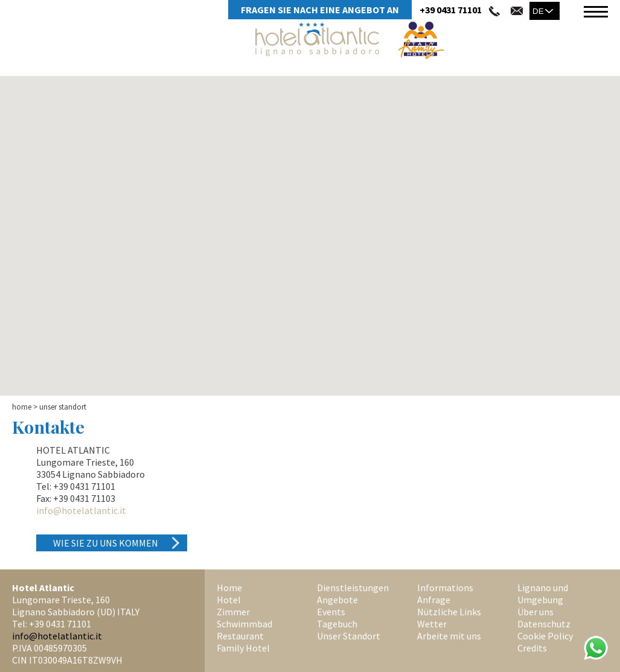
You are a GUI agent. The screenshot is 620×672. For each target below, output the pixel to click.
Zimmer (233, 612)
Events (331, 612)
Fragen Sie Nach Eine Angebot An (320, 10)
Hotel (229, 600)
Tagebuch (337, 624)
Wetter (432, 624)
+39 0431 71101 (451, 10)
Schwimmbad (244, 624)
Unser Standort (349, 636)
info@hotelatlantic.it (81, 510)
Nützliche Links (449, 612)
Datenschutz (544, 624)
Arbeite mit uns (449, 636)
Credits (532, 648)
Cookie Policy (545, 636)
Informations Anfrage (445, 594)
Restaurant (240, 636)
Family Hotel (243, 648)
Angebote (337, 600)
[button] (310, 246)
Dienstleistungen (353, 588)
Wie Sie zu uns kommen (106, 543)
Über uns (535, 612)
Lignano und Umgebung (543, 594)
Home (22, 407)
